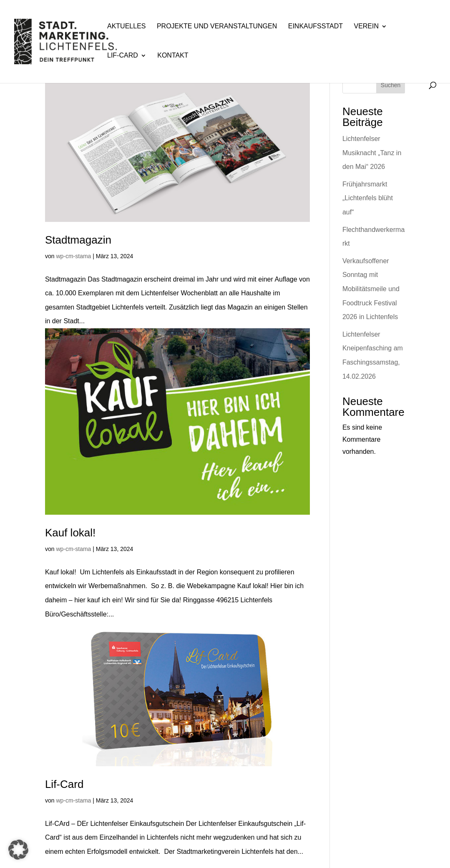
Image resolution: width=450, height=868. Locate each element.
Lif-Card (123, 56)
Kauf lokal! (70, 533)
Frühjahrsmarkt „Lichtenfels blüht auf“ (368, 198)
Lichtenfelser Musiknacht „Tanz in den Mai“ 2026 (372, 153)
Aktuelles (126, 26)
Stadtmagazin (78, 240)
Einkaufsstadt (316, 26)
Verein (366, 26)
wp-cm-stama (73, 256)
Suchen (391, 85)
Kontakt (173, 56)
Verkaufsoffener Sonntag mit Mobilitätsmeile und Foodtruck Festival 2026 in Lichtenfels (371, 289)
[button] (18, 850)
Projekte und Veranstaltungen (217, 26)
